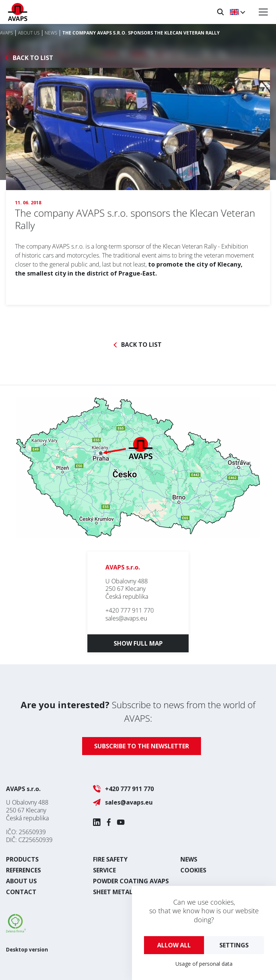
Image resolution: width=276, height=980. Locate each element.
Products (22, 859)
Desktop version (27, 950)
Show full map (138, 643)
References (23, 870)
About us (21, 881)
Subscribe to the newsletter (142, 746)
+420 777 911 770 (130, 610)
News (189, 859)
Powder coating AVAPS (131, 881)
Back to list (33, 58)
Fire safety (110, 859)
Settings (234, 945)
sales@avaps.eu (126, 618)
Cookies (193, 870)
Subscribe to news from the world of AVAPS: (138, 711)
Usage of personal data (204, 964)
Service (104, 870)
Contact (21, 892)
